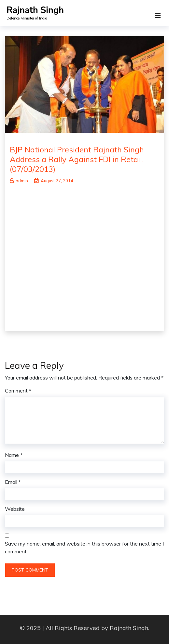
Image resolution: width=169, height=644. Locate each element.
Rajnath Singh (35, 10)
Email (13, 482)
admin (19, 181)
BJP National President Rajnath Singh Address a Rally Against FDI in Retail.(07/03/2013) (77, 159)
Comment (18, 391)
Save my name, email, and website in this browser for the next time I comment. (84, 547)
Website (15, 509)
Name (14, 455)
